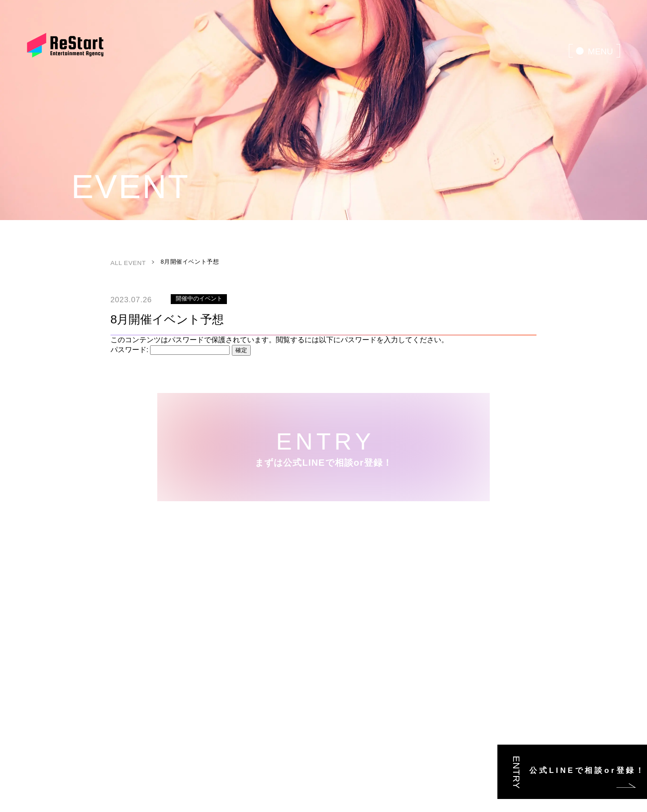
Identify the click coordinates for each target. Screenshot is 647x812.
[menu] (594, 51)
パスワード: (170, 350)
